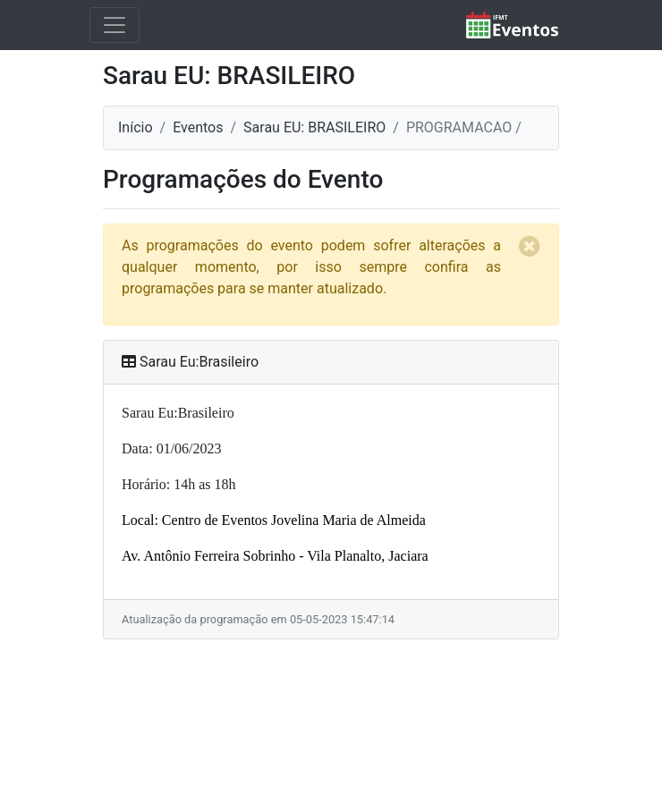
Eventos (198, 127)
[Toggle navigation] (115, 25)
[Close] (540, 235)
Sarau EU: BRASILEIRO (314, 127)
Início (136, 127)
